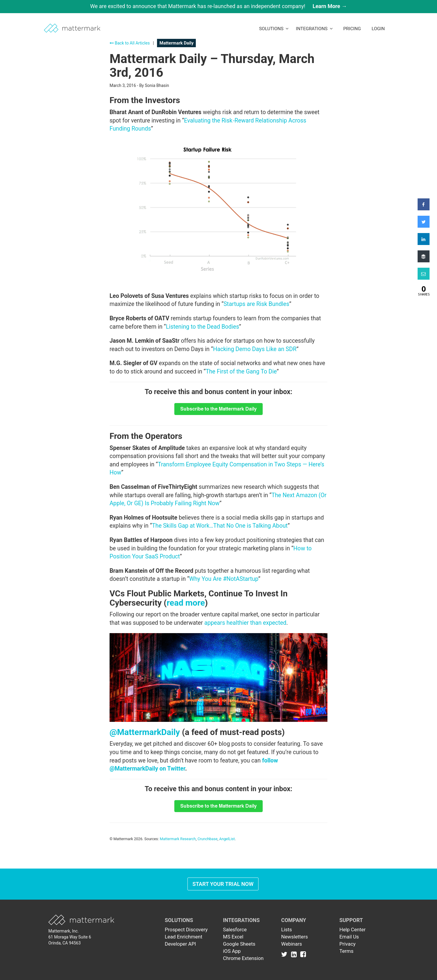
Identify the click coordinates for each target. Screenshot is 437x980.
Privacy (347, 944)
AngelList (227, 839)
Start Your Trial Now (223, 884)
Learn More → (330, 6)
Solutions (274, 29)
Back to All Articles (130, 43)
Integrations (314, 29)
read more (186, 603)
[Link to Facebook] (303, 954)
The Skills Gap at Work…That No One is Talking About (220, 526)
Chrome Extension (243, 958)
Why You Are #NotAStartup (224, 579)
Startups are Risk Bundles (256, 304)
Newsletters (294, 937)
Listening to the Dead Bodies (203, 327)
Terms (346, 951)
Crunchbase (208, 839)
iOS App (232, 951)
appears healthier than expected (245, 623)
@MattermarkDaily (145, 732)
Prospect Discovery (186, 930)
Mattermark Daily (176, 43)
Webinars (292, 944)
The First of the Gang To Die (241, 372)
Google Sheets (239, 944)
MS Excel (233, 937)
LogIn (378, 29)
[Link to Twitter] (286, 954)
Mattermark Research (178, 839)
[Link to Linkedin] (295, 954)
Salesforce (235, 930)
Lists (287, 930)
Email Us (349, 937)
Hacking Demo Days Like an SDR (255, 349)
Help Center (353, 930)
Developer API (180, 944)
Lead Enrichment (184, 937)
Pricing (352, 29)
